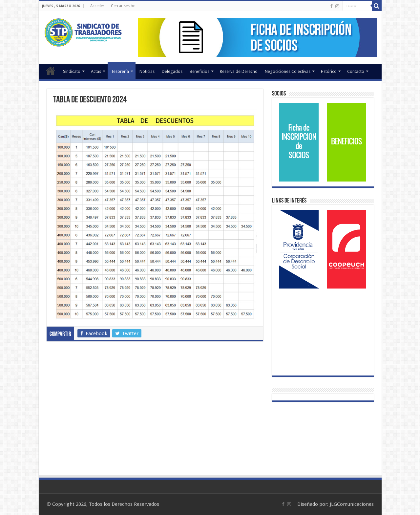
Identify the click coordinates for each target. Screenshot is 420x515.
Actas (96, 71)
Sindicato (72, 71)
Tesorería (120, 71)
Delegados (172, 71)
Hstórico (329, 71)
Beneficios (199, 71)
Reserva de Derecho (239, 71)
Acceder (97, 6)
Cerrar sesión (123, 6)
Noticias (147, 71)
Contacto (356, 71)
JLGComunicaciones (352, 504)
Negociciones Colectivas (288, 71)
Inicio (51, 71)
